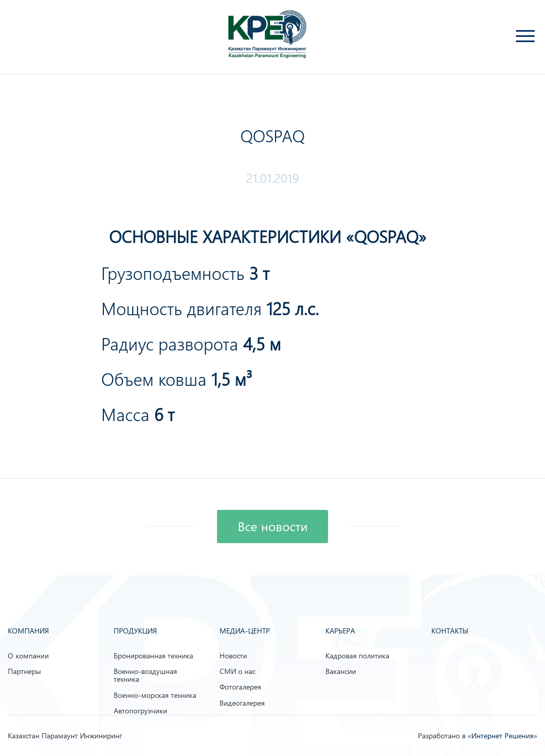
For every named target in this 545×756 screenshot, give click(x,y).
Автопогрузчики (140, 711)
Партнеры (24, 671)
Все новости (273, 526)
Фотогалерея (240, 687)
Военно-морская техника (155, 695)
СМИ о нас (237, 671)
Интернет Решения (502, 735)
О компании (28, 656)
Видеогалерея (242, 703)
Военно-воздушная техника (145, 675)
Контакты (450, 631)
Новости (233, 656)
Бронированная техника (153, 656)
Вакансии (341, 671)
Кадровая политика (357, 656)
